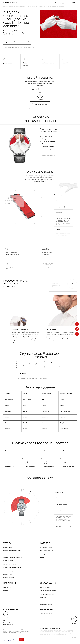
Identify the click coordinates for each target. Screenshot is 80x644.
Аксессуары (44, 554)
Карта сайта (44, 597)
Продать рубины (8, 574)
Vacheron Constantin (66, 394)
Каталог (45, 543)
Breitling (7, 429)
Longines (44, 429)
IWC (43, 399)
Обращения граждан (46, 604)
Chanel (44, 405)
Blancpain (8, 411)
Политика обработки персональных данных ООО (16, 631)
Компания (9, 583)
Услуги (7, 543)
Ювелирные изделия (46, 551)
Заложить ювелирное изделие (13, 557)
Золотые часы (9, 399)
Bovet (25, 411)
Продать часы (8, 547)
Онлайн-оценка (8, 561)
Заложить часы (8, 554)
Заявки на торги (45, 587)
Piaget (62, 423)
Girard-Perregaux (47, 423)
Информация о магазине (48, 594)
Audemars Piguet (65, 411)
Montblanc (26, 423)
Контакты (6, 591)
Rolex (25, 405)
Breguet (26, 417)
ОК (21, 640)
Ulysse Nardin (46, 411)
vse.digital (74, 638)
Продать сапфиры (9, 578)
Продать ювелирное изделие (12, 551)
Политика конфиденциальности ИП (13, 633)
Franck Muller (27, 399)
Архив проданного (46, 601)
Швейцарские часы (46, 547)
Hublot (25, 429)
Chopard (7, 394)
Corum (62, 405)
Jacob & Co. (45, 417)
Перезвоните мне (46, 614)
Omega (7, 405)
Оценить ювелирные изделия (12, 567)
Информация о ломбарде (48, 591)
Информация (48, 583)
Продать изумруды (9, 571)
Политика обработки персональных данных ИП (16, 634)
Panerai (7, 423)
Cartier (7, 417)
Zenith (25, 394)
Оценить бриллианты (10, 564)
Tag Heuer (63, 417)
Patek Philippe (64, 429)
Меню (73, 3)
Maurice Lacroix (46, 394)
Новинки (43, 557)
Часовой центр (8, 587)
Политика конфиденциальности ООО (13, 630)
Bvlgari (62, 399)
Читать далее (23, 373)
